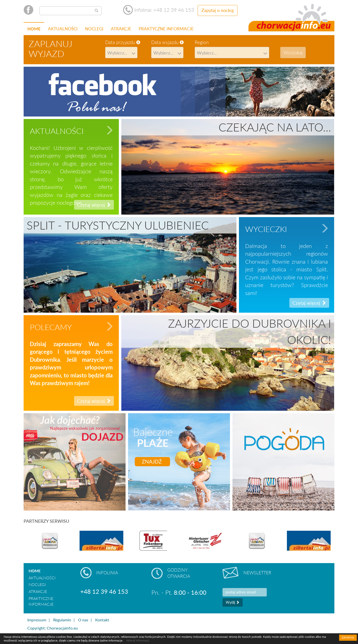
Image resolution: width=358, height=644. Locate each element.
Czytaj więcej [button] (309, 303)
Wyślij (233, 602)
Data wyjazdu (167, 42)
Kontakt (102, 620)
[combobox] (121, 53)
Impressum (37, 620)
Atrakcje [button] (121, 29)
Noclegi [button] (94, 29)
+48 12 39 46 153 (104, 591)
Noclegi (37, 584)
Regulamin (62, 620)
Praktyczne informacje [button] (166, 29)
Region (202, 42)
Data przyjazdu (123, 42)
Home (34, 29)
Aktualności (63, 29)
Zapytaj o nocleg (218, 10)
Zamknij (348, 637)
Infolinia (107, 573)
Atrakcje (38, 591)
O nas (83, 620)
